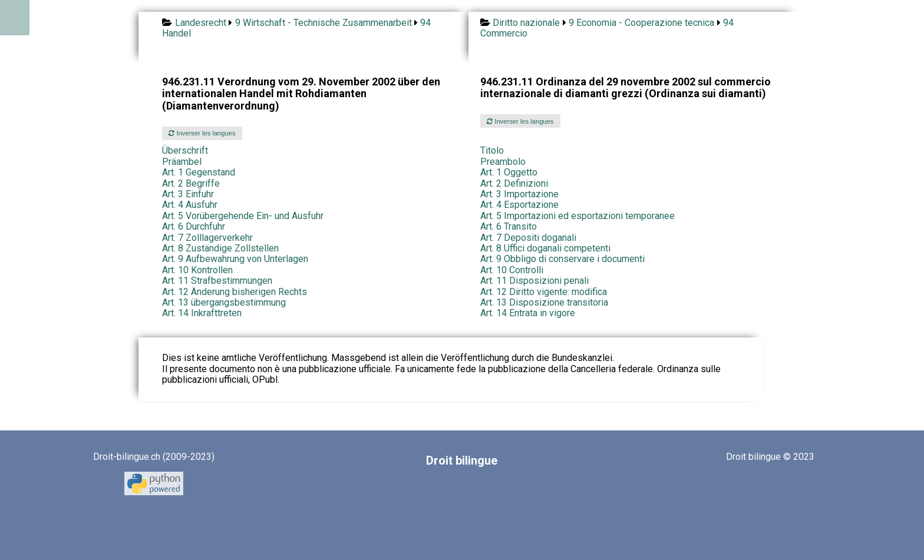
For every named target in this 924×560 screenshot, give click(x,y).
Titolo (492, 150)
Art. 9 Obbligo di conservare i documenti (562, 259)
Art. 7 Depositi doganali (528, 238)
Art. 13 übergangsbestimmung (224, 302)
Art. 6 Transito (509, 226)
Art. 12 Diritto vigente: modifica (544, 292)
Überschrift (185, 150)
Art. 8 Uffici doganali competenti (545, 248)
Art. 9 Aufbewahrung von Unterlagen (235, 259)
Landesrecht (201, 23)
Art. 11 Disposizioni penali (534, 281)
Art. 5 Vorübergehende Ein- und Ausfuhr (243, 216)
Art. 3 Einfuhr (188, 194)
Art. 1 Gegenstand (199, 172)
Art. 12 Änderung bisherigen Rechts (235, 292)
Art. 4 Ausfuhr (190, 205)
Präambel (182, 162)
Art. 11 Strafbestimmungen (217, 281)
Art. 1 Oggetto (509, 172)
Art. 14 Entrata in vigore (528, 313)
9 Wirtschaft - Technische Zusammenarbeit (324, 23)
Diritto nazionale (526, 23)
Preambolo (503, 162)
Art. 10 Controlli (512, 270)
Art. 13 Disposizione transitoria (544, 302)
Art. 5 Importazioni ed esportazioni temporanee (577, 216)
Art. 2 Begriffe (191, 183)
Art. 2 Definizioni (514, 183)
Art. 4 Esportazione (519, 205)
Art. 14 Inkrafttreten (202, 313)
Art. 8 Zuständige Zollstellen (220, 248)
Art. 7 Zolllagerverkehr (207, 238)
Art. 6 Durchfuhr (194, 226)
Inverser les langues (202, 133)
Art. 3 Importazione (519, 194)
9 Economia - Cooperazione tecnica (641, 23)
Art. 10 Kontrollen (197, 270)
